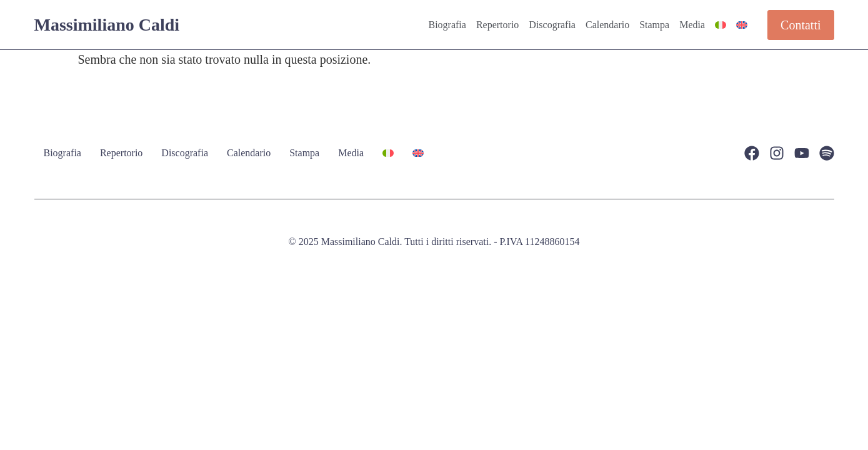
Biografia (447, 25)
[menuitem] (721, 25)
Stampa (654, 25)
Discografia (552, 25)
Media (692, 25)
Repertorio (497, 25)
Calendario (607, 25)
